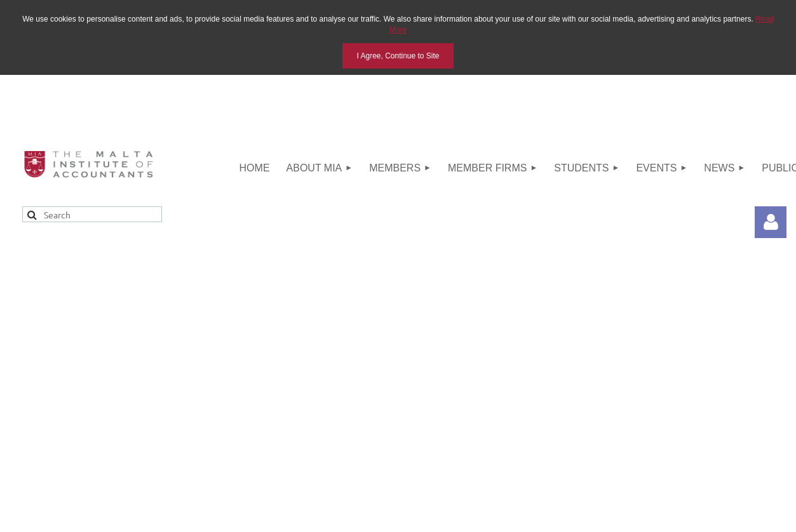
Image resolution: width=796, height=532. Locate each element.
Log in (771, 222)
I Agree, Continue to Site (398, 56)
